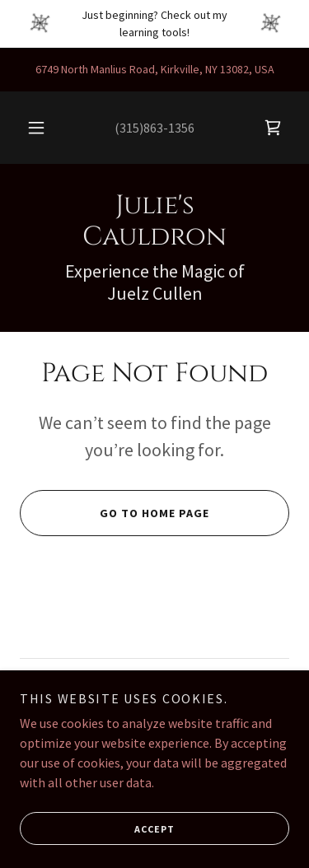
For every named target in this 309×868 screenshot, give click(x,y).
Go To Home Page (115, 513)
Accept (97, 828)
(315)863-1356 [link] (154, 128)
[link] (273, 128)
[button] (36, 128)
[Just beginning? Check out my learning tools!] (154, 24)
